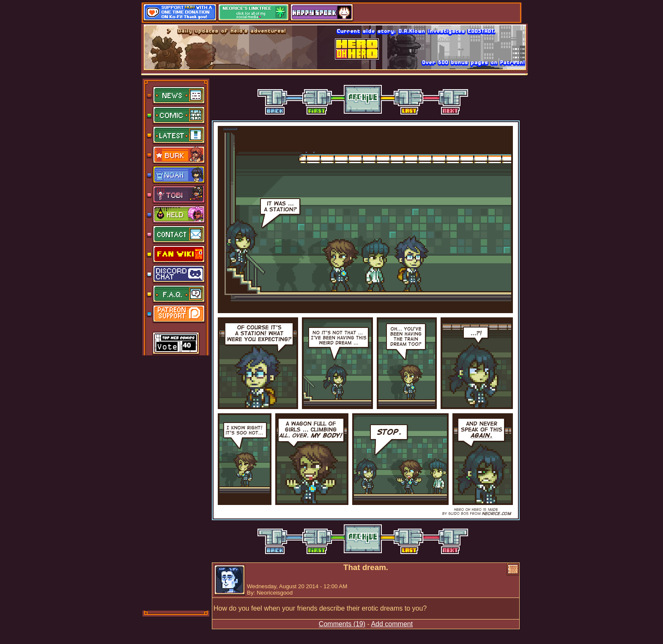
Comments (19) (342, 624)
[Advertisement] (176, 482)
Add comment (392, 624)
